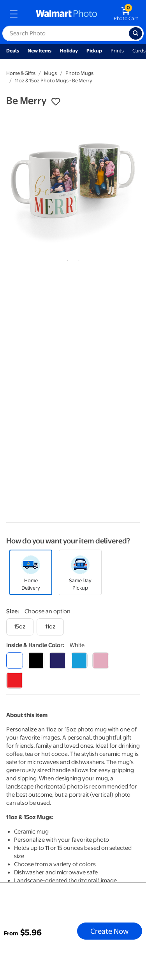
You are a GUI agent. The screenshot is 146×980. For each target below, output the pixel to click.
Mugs (50, 73)
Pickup (94, 51)
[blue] (57, 661)
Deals (13, 51)
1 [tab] (66, 259)
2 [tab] (77, 259)
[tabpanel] (73, 182)
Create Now (109, 931)
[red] (15, 680)
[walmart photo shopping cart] (126, 14)
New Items (40, 51)
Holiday (69, 51)
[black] (36, 661)
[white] (15, 661)
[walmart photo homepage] (67, 14)
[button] (56, 102)
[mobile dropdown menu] (14, 14)
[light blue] (79, 661)
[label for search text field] (66, 33)
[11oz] (50, 627)
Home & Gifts (21, 73)
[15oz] (20, 627)
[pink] (101, 661)
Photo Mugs (79, 73)
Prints (117, 51)
